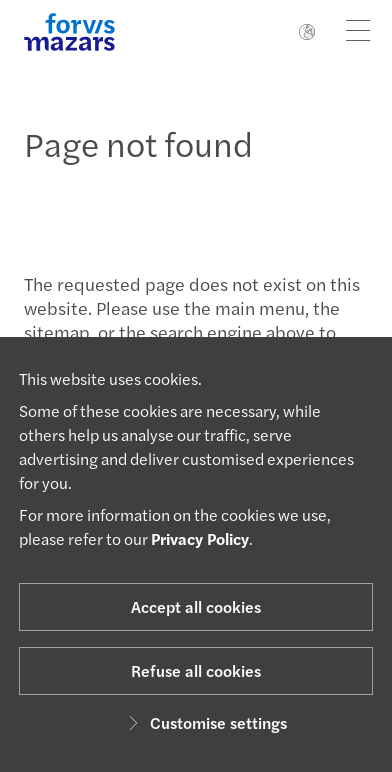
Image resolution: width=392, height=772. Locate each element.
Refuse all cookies (196, 670)
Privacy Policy (200, 538)
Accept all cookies (196, 606)
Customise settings (204, 722)
